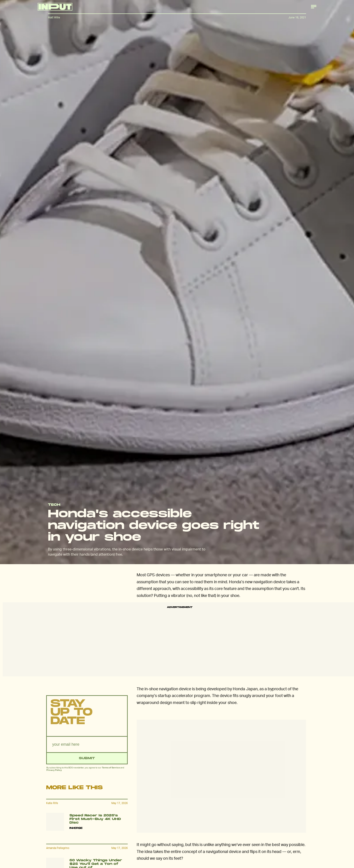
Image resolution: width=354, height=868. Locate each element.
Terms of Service (111, 768)
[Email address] (87, 745)
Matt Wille (54, 17)
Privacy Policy (54, 771)
